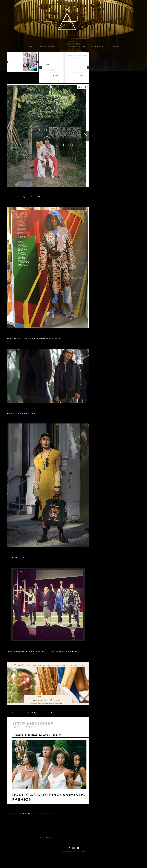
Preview (37, 338)
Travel (115, 46)
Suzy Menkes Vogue (58, 651)
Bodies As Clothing (46, 46)
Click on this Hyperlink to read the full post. (41, 814)
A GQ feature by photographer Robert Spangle (21, 413)
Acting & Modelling (77, 46)
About (32, 46)
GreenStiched (72, 651)
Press (90, 46)
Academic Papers (103, 46)
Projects (61, 46)
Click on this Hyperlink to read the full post (39, 713)
